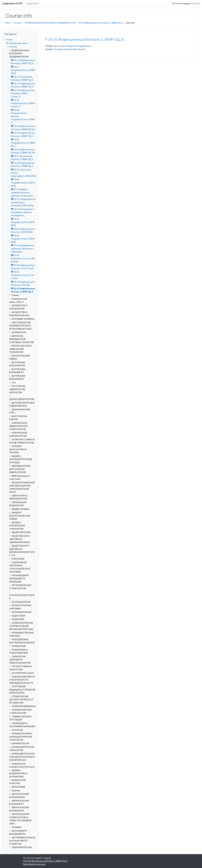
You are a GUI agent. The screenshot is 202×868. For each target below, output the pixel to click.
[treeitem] (20, 444)
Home (8, 23)
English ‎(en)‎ (32, 4)
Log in (196, 4)
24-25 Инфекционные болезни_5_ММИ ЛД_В (101, 23)
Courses (18, 23)
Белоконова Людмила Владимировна (72, 46)
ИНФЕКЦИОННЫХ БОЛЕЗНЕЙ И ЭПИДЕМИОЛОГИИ (50, 23)
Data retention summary (34, 864)
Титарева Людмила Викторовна (70, 49)
